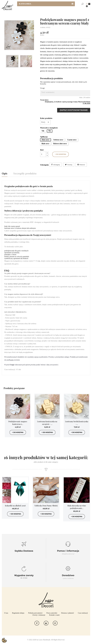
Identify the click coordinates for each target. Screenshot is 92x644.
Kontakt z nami (54, 615)
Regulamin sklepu (18, 613)
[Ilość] (43, 154)
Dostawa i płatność (68, 613)
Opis (5, 173)
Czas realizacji (83, 613)
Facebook (37, 623)
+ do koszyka (60, 154)
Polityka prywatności (35, 613)
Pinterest (82, 165)
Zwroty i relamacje (39, 615)
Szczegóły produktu (25, 173)
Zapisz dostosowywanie (74, 110)
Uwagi (42, 88)
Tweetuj (70, 165)
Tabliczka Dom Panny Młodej (46, 506)
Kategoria (25, 4)
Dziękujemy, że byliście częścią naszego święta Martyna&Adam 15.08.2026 (68, 103)
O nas (6, 613)
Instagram (55, 623)
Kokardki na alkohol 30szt (15, 506)
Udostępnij (56, 165)
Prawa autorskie (52, 613)
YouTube (46, 623)
